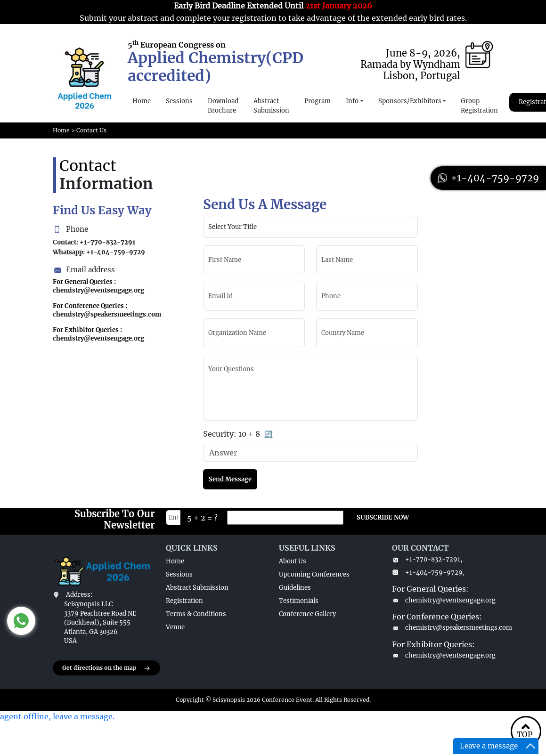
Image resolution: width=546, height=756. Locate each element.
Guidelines (295, 588)
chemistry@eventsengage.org (443, 600)
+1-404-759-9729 (488, 178)
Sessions (179, 101)
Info (352, 101)
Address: (79, 595)
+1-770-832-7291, (427, 559)
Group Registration (479, 106)
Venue (175, 627)
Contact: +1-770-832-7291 (94, 242)
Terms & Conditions (196, 614)
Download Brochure (223, 106)
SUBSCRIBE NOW (383, 517)
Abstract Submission (271, 106)
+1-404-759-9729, (428, 573)
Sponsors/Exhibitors (410, 101)
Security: (238, 435)
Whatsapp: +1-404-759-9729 (99, 252)
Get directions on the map (106, 668)
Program (318, 101)
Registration (184, 601)
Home (142, 101)
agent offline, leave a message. (57, 716)
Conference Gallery (307, 614)
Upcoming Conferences (314, 574)
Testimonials (299, 601)
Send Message (230, 479)
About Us (293, 561)
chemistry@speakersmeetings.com (443, 628)
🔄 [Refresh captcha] (268, 434)
